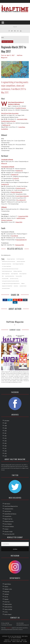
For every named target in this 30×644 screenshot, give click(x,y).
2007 (6, 423)
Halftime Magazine (15, 322)
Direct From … (7, 602)
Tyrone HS (16, 178)
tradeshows (16, 286)
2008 (6, 426)
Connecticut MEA (23, 216)
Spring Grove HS (21, 188)
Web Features (7, 504)
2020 (6, 456)
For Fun (6, 612)
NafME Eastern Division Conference (9, 261)
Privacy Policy (7, 642)
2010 (5, 431)
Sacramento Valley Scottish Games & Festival (10, 269)
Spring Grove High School (7, 264)
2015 (5, 443)
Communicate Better (9, 509)
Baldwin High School (6, 274)
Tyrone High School (14, 274)
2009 (6, 428)
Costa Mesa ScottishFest (10, 276)
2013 (5, 438)
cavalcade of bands (23, 286)
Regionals (6, 599)
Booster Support (8, 614)
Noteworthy (7, 592)
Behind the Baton (8, 604)
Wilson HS (4, 163)
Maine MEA (19, 222)
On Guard (6, 529)
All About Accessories (9, 521)
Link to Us (24, 640)
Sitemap (25, 642)
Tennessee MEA (20, 245)
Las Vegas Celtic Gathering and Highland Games (11, 283)
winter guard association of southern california (10, 281)
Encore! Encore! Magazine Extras (11, 506)
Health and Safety (8, 607)
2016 (5, 446)
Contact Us (9, 628)
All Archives (7, 421)
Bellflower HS (6, 125)
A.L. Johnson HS (21, 200)
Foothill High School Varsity (7, 271)
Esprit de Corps (8, 511)
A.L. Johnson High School (6, 266)
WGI (3, 139)
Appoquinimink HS (21, 240)
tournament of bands (6, 288)
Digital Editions (8, 584)
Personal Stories (8, 516)
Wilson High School (23, 274)
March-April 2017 (7, 42)
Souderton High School (21, 261)
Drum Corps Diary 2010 (9, 534)
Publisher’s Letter (8, 589)
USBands (23, 283)
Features (6, 587)
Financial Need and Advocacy (10, 514)
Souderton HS (5, 184)
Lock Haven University (22, 196)
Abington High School (11, 259)
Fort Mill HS (15, 236)
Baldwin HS (19, 171)
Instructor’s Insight (8, 531)
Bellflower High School (18, 271)
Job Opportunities (15, 640)
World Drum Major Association (10, 113)
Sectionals (7, 594)
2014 (5, 441)
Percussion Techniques (9, 526)
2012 (5, 436)
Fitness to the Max (8, 609)
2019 (5, 453)
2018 (5, 451)
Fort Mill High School (20, 259)
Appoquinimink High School (7, 286)
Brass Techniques (8, 524)
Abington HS (15, 174)
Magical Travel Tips (8, 519)
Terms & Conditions (17, 642)
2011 (5, 433)
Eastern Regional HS (17, 192)
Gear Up (6, 597)
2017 (5, 448)
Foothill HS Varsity (21, 108)
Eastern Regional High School (18, 264)
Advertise (7, 640)
